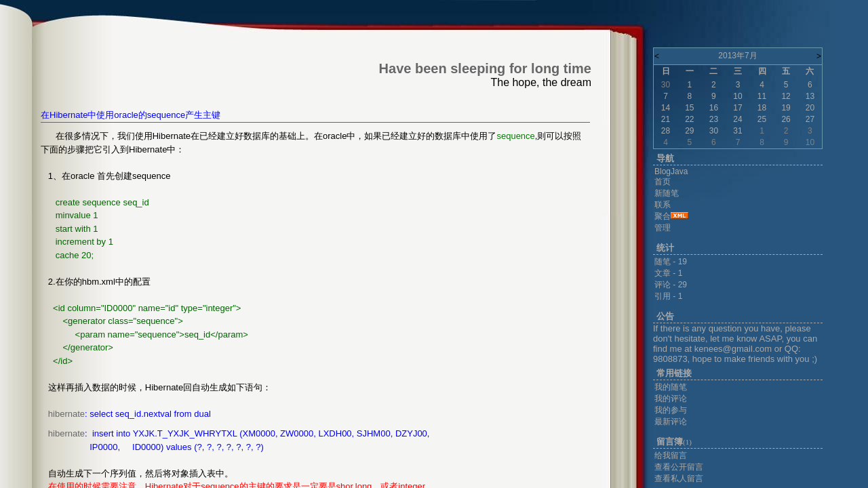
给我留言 (671, 455)
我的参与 (671, 410)
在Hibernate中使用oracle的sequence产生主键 (131, 115)
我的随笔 (671, 387)
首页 (663, 182)
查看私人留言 (679, 479)
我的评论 (671, 399)
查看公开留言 (679, 467)
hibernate (66, 414)
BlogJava (671, 171)
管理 (663, 228)
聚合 (663, 216)
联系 (663, 205)
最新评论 (671, 422)
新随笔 (667, 193)
